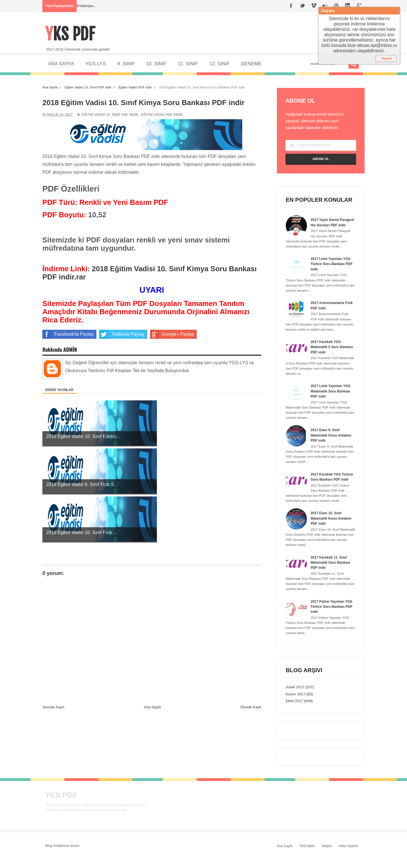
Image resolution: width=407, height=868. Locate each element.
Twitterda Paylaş (122, 334)
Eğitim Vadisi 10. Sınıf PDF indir (110, 115)
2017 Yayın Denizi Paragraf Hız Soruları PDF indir (329, 225)
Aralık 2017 (295, 697)
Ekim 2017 (294, 711)
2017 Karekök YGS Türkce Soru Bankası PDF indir (329, 484)
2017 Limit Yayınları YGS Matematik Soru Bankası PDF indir (332, 396)
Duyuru (328, 11)
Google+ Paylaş (172, 334)
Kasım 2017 (295, 704)
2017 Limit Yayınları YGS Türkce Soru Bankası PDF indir (332, 269)
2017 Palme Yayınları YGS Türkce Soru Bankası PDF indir (329, 617)
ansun (75, 856)
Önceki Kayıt (251, 611)
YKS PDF (72, 33)
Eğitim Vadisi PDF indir (162, 115)
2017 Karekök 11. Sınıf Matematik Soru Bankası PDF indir (332, 573)
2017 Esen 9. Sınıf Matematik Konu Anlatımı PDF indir (333, 440)
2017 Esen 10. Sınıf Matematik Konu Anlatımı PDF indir (333, 529)
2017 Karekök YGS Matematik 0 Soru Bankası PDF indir (327, 352)
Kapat (387, 58)
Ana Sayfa (152, 611)
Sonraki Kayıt (53, 611)
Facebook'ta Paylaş (68, 334)
